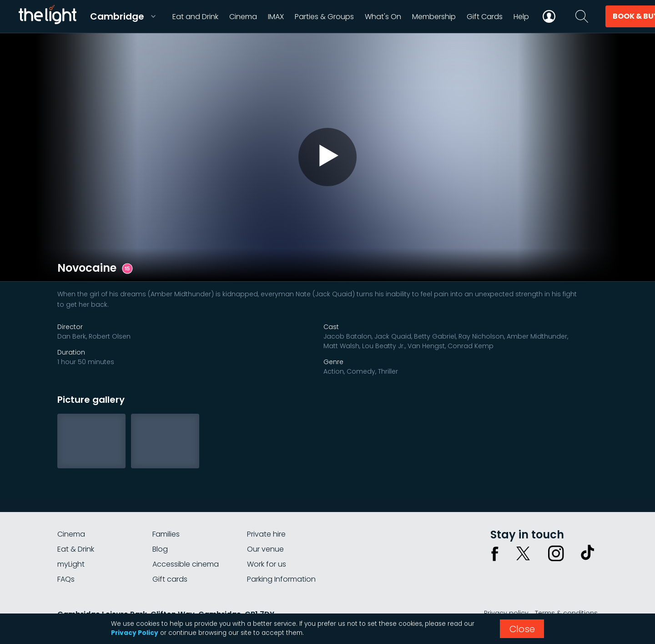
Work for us (267, 564)
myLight (71, 564)
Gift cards (170, 579)
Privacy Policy (135, 633)
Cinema (71, 534)
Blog (160, 549)
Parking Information (281, 579)
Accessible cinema (186, 564)
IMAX (276, 17)
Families (166, 534)
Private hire (266, 534)
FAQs (66, 579)
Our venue (265, 549)
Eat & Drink (76, 549)
